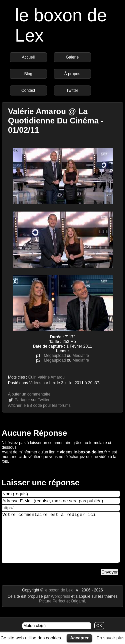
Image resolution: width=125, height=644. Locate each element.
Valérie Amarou (51, 377)
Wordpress (61, 606)
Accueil (28, 57)
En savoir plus (111, 638)
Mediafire (81, 356)
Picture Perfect (52, 611)
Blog (28, 74)
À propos (72, 74)
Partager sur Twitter (32, 400)
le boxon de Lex (58, 600)
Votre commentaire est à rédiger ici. (61, 542)
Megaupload (55, 356)
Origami (78, 611)
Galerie (72, 57)
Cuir (32, 377)
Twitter (72, 90)
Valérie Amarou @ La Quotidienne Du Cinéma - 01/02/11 (56, 121)
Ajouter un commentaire (29, 394)
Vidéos (35, 383)
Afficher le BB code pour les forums (39, 405)
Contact (28, 90)
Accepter (79, 638)
